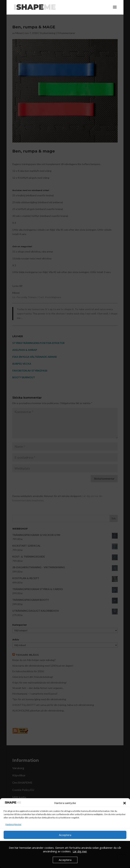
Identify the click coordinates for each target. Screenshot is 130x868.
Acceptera (65, 835)
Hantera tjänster (13, 824)
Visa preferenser (65, 855)
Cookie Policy (58, 863)
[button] (125, 803)
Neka (65, 845)
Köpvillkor (72, 863)
